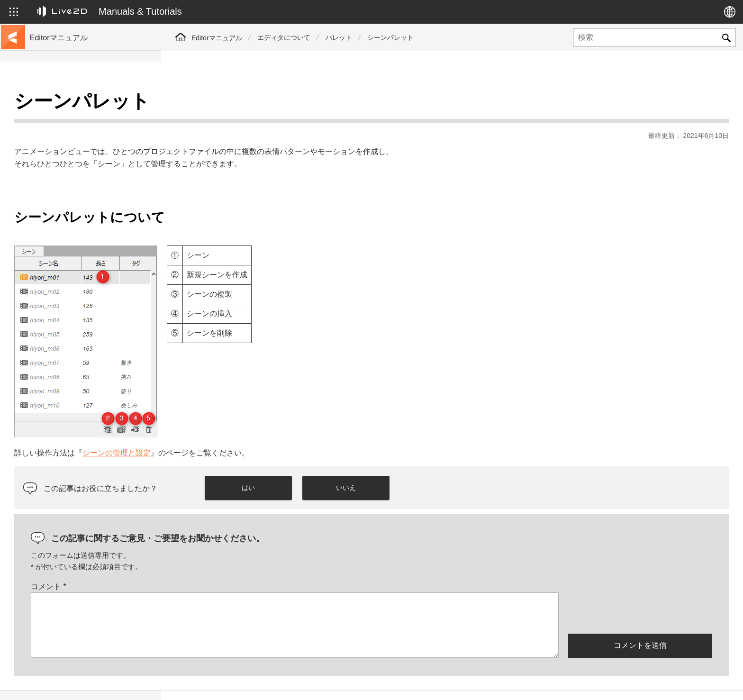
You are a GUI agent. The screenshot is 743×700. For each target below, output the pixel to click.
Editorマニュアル (217, 38)
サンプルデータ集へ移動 (68, 135)
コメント (210, 563)
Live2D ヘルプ (609, 682)
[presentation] (640, 589)
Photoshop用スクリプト (67, 362)
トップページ (51, 104)
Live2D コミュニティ (683, 682)
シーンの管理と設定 (278, 429)
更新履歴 (45, 165)
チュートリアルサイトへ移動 (74, 119)
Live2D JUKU (546, 682)
